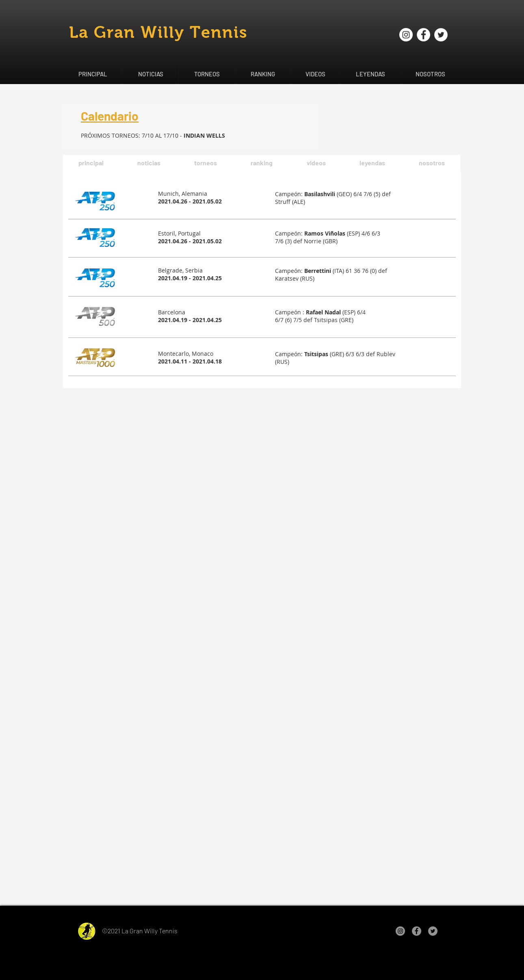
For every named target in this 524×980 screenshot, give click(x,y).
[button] (150, 74)
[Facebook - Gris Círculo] (417, 931)
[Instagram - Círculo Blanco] (406, 35)
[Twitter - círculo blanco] (441, 35)
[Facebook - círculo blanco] (423, 35)
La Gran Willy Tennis (158, 32)
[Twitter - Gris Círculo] (433, 931)
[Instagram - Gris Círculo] (400, 931)
